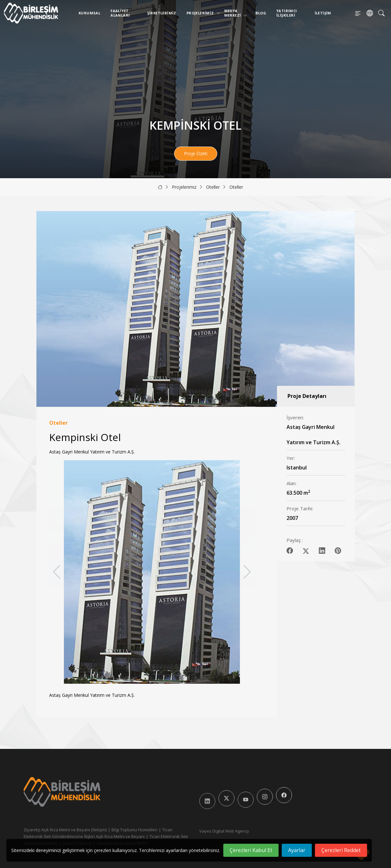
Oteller (213, 187)
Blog (261, 13)
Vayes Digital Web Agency (224, 831)
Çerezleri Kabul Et (251, 850)
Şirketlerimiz (162, 13)
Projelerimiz (202, 13)
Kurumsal (89, 13)
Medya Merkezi (236, 13)
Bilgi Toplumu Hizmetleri (134, 830)
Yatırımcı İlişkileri (287, 13)
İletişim (323, 13)
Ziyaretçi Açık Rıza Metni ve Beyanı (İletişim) (65, 830)
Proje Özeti (196, 153)
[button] (247, 572)
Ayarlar (297, 850)
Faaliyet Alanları (120, 13)
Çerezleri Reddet (341, 850)
